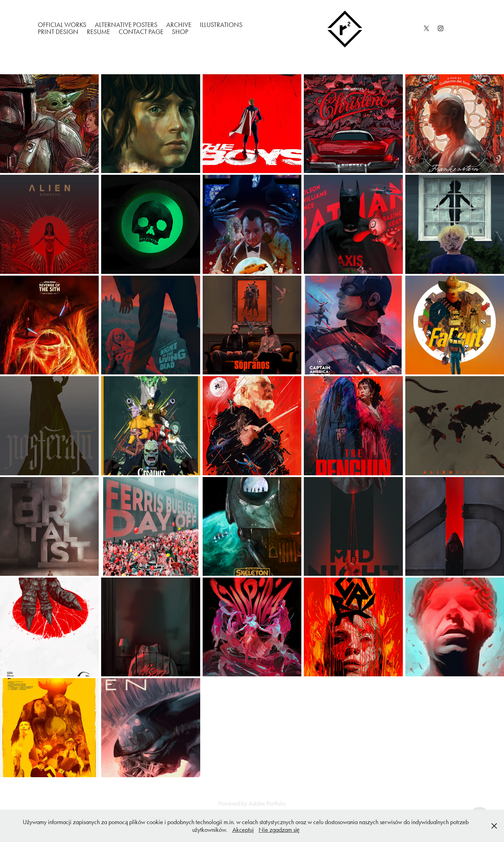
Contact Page (141, 32)
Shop (180, 32)
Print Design (58, 32)
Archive (179, 25)
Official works (62, 25)
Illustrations (221, 25)
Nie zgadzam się (279, 830)
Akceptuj (243, 830)
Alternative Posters (126, 25)
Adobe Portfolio (267, 803)
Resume (98, 32)
